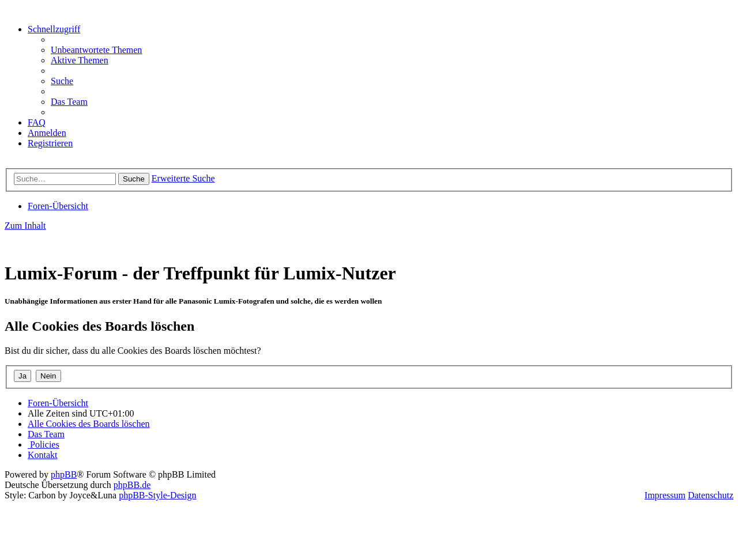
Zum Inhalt (25, 226)
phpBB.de (132, 485)
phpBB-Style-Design (157, 495)
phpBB (64, 474)
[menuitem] (96, 50)
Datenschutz (711, 495)
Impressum (665, 495)
